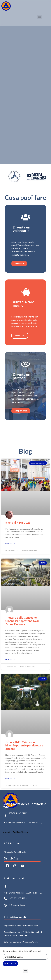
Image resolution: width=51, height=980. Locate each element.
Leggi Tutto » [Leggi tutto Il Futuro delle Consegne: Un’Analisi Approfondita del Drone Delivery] (11, 659)
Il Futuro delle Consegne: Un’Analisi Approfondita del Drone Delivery (23, 621)
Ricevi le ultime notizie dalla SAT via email (22, 951)
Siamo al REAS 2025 (18, 522)
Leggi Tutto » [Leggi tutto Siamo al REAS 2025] (11, 544)
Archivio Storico (20, 832)
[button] (39, 17)
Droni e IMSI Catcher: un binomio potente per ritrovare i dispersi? (25, 745)
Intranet (7, 832)
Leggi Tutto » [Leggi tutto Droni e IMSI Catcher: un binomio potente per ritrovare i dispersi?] (11, 778)
